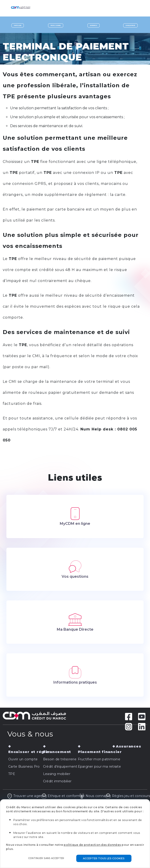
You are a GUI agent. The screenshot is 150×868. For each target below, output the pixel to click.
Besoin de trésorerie (60, 759)
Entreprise (94, 25)
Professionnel (56, 25)
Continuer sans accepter (46, 858)
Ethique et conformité (63, 796)
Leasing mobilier (57, 774)
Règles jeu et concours (128, 796)
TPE (12, 774)
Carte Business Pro (24, 767)
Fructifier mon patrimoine (99, 759)
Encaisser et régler (29, 752)
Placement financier (100, 752)
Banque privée (130, 25)
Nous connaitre (95, 796)
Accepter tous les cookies (104, 858)
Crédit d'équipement (60, 767)
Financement (57, 752)
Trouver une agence (27, 796)
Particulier (18, 25)
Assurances (129, 746)
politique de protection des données (92, 845)
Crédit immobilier (57, 781)
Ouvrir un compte (23, 759)
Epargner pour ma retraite (99, 767)
